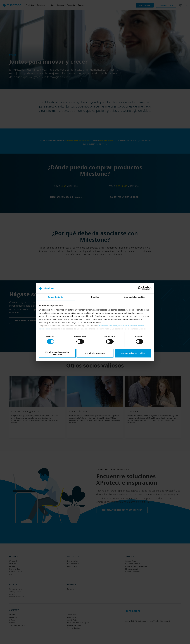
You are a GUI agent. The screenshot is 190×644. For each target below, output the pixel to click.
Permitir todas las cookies (133, 353)
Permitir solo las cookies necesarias (57, 353)
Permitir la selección (95, 353)
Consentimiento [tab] (55, 297)
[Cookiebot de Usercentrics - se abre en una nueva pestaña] (140, 288)
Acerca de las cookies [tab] (135, 297)
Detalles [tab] (95, 297)
